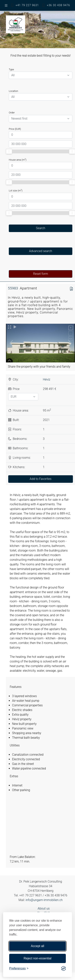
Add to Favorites (41, 479)
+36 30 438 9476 (58, 5)
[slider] (9, 151)
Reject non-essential (38, 958)
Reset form (41, 274)
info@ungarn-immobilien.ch (44, 900)
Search (41, 228)
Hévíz (47, 379)
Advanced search (41, 251)
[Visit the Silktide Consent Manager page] (64, 968)
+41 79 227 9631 (27, 5)
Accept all (37, 946)
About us (44, 908)
